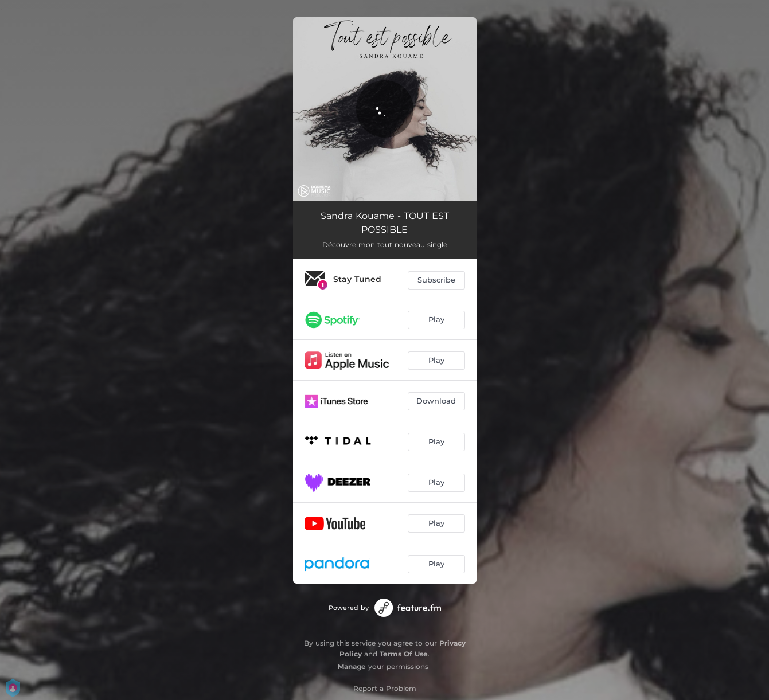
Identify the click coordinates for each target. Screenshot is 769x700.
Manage (352, 666)
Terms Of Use (404, 654)
